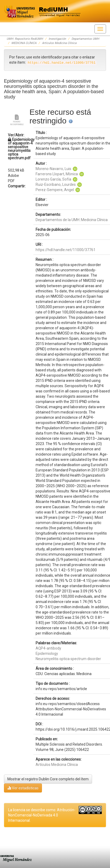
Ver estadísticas (23, 788)
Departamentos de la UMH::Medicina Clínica (72, 220)
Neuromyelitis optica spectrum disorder (68, 659)
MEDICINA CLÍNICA (24, 43)
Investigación (57, 39)
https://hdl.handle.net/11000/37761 (66, 250)
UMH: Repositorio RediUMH (25, 39)
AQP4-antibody (48, 648)
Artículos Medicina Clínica (59, 43)
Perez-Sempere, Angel (55, 190)
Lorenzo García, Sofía (53, 179)
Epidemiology (47, 654)
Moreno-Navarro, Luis (53, 169)
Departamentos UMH (85, 39)
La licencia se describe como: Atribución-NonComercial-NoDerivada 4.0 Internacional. (42, 815)
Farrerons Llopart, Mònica (57, 174)
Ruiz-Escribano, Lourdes (56, 184)
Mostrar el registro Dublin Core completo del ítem (48, 779)
